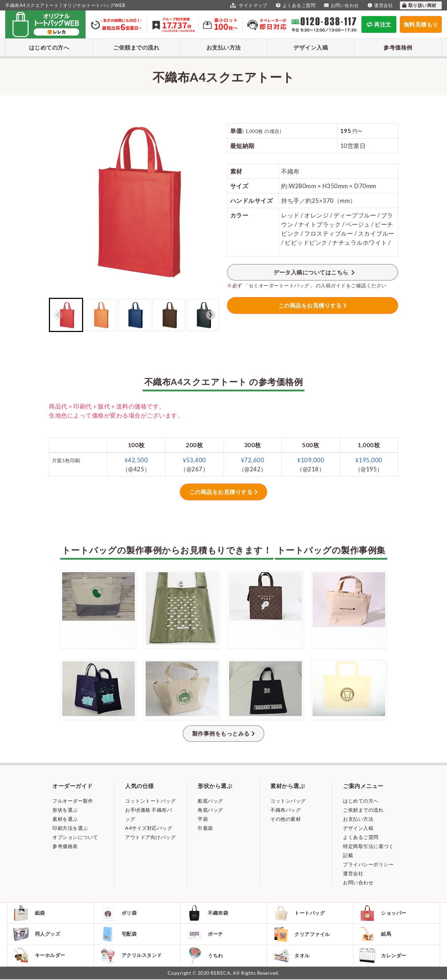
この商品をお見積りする (310, 305)
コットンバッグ (288, 801)
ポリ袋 (118, 913)
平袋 (203, 819)
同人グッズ (37, 935)
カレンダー (383, 956)
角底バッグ (210, 810)
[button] (66, 315)
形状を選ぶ (65, 810)
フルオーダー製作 (73, 801)
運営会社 (380, 5)
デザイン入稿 (311, 47)
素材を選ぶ (65, 819)
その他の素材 (285, 819)
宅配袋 (118, 935)
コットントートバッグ (150, 801)
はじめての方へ (49, 47)
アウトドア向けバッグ (150, 837)
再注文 (379, 24)
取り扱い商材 (419, 5)
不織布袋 (207, 913)
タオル (291, 956)
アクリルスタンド (131, 956)
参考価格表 (65, 846)
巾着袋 (205, 828)
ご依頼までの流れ (136, 47)
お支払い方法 (224, 47)
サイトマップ (248, 5)
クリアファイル (301, 935)
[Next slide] (211, 315)
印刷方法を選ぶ (70, 828)
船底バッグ (210, 801)
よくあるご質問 (295, 5)
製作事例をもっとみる (221, 733)
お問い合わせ (341, 5)
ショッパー (383, 913)
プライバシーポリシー (368, 864)
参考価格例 (398, 47)
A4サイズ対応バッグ (149, 828)
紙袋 (29, 913)
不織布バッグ (285, 810)
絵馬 (375, 935)
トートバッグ (299, 913)
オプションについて (75, 837)
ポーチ (205, 935)
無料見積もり (421, 24)
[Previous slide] (58, 315)
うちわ (205, 956)
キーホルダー (39, 956)
